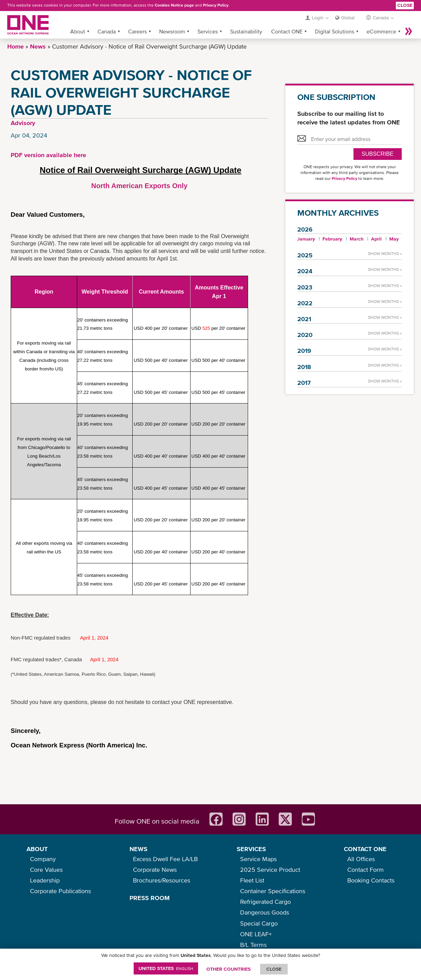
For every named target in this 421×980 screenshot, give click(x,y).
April (376, 239)
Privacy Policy (216, 5)
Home (16, 46)
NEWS (138, 849)
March (357, 239)
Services (208, 31)
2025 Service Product (270, 870)
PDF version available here (48, 155)
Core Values (46, 870)
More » (409, 31)
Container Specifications (273, 891)
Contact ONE (287, 31)
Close (405, 5)
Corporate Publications (60, 891)
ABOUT (37, 849)
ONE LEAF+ (256, 934)
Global (348, 18)
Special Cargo (259, 923)
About (78, 31)
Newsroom (172, 31)
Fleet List (252, 880)
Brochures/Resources (162, 880)
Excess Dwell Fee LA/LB (165, 859)
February (332, 239)
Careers (137, 31)
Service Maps (258, 859)
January (306, 239)
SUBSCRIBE (378, 154)
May (394, 239)
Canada (107, 31)
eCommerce (381, 31)
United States (166, 968)
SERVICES (251, 849)
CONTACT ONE (365, 849)
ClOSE (274, 969)
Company (43, 859)
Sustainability (246, 31)
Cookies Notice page (174, 5)
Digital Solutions (335, 31)
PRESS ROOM (150, 898)
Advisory (23, 123)
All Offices (361, 859)
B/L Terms (253, 945)
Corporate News (155, 870)
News (38, 46)
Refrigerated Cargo (265, 902)
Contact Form (366, 870)
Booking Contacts (371, 880)
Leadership (45, 880)
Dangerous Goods (265, 912)
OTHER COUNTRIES (228, 969)
